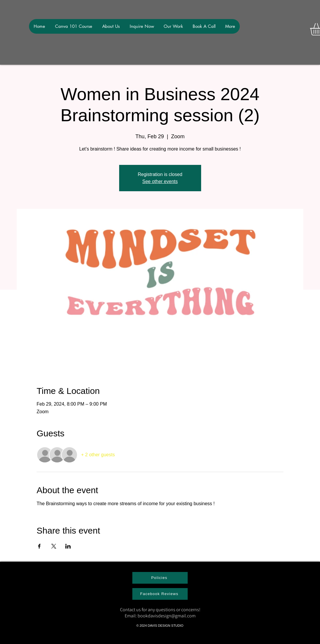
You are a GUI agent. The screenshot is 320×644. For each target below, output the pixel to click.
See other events (160, 181)
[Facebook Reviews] (160, 594)
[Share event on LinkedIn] (68, 546)
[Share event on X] (54, 546)
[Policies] (160, 578)
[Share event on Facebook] (39, 546)
